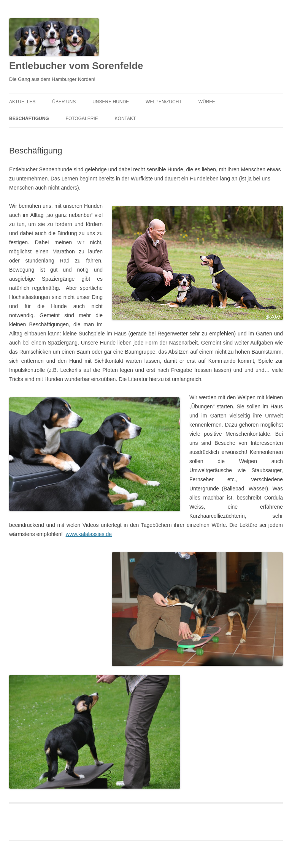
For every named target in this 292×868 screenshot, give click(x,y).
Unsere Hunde (111, 102)
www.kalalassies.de (89, 534)
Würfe (207, 102)
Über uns (64, 102)
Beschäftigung (29, 119)
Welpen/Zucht (164, 102)
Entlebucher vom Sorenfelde (76, 66)
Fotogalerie (82, 119)
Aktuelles (22, 102)
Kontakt (125, 119)
